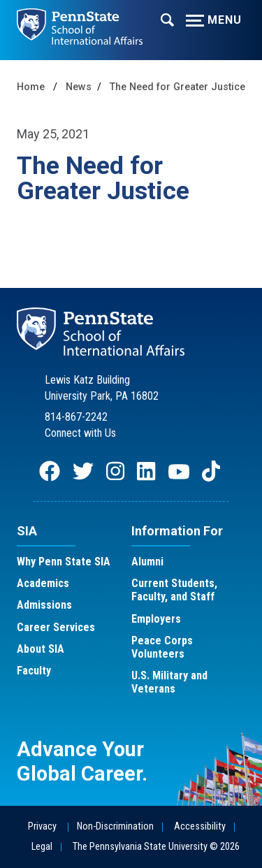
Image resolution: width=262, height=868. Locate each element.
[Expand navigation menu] (167, 19)
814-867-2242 (76, 417)
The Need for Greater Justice (177, 87)
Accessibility (200, 826)
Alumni (147, 562)
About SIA (41, 649)
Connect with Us (80, 433)
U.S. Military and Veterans (169, 682)
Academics (43, 583)
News (79, 87)
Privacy (42, 826)
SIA (27, 531)
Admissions (44, 605)
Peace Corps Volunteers (162, 647)
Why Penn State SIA (64, 562)
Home (31, 87)
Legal (42, 847)
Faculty (34, 671)
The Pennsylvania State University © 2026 (156, 847)
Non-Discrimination (115, 826)
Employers (156, 619)
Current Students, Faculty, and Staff (174, 590)
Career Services (56, 627)
